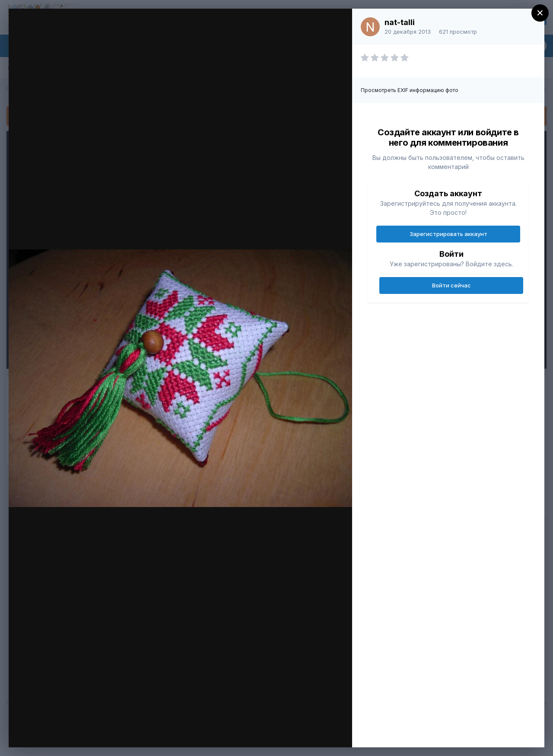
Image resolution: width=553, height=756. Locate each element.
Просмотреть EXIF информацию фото (410, 90)
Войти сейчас (451, 285)
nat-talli (400, 22)
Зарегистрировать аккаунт (448, 234)
